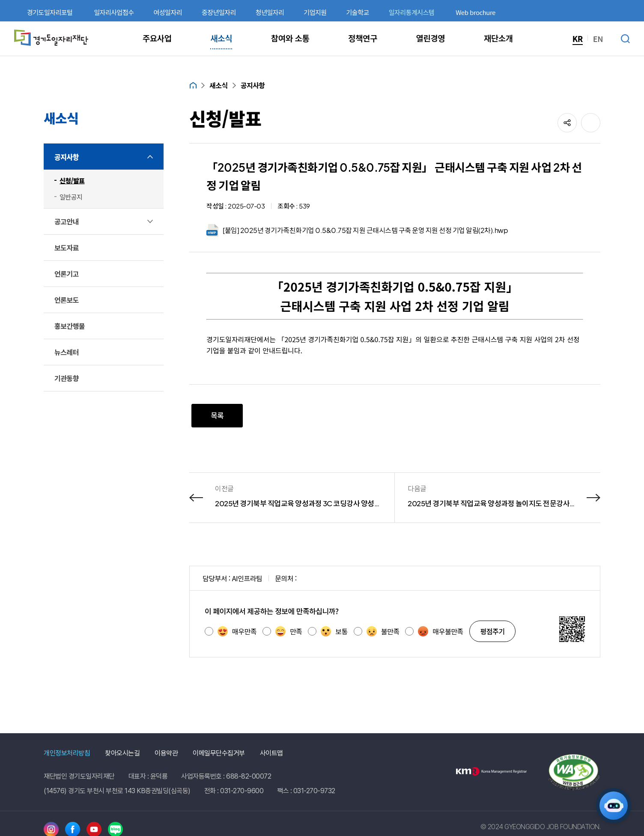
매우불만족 (440, 631)
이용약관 (166, 753)
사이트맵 (271, 753)
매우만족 (237, 631)
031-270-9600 (242, 791)
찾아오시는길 (122, 753)
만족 (289, 631)
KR (578, 39)
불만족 (383, 631)
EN (598, 39)
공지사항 (253, 85)
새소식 (219, 85)
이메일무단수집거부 (219, 753)
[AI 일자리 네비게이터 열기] (614, 806)
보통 (334, 631)
